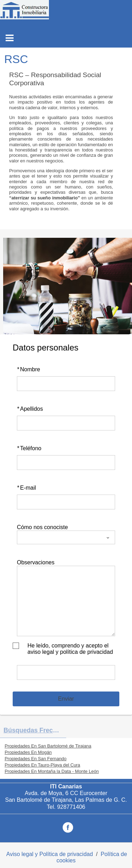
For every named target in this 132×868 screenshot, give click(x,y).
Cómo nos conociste (42, 527)
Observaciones (36, 562)
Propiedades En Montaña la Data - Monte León (52, 771)
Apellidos (30, 409)
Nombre (29, 369)
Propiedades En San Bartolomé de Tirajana (48, 746)
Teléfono (29, 448)
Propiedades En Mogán (28, 752)
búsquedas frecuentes (35, 730)
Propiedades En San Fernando (36, 759)
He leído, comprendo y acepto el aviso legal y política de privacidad (70, 649)
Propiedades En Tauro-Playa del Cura (42, 765)
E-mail (26, 488)
